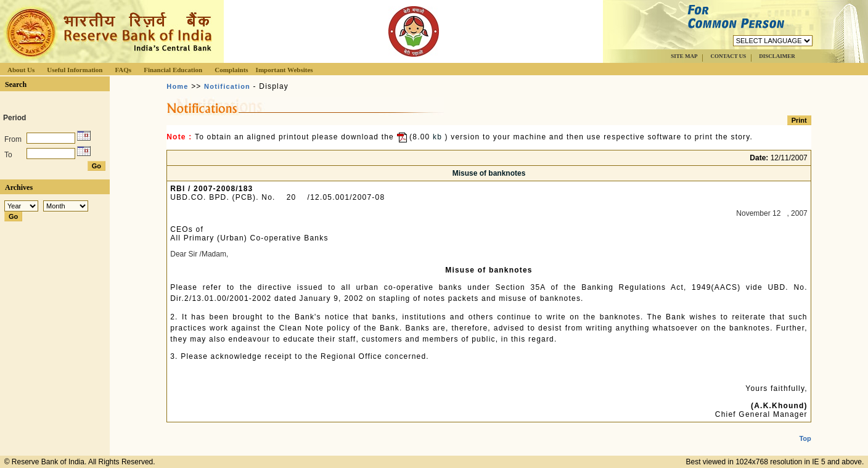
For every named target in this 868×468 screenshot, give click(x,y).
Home (177, 86)
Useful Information (75, 70)
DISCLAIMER (777, 56)
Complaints (231, 70)
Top (805, 429)
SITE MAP (684, 56)
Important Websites (285, 70)
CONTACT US (728, 56)
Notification (227, 86)
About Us (21, 70)
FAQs (123, 70)
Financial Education (173, 70)
